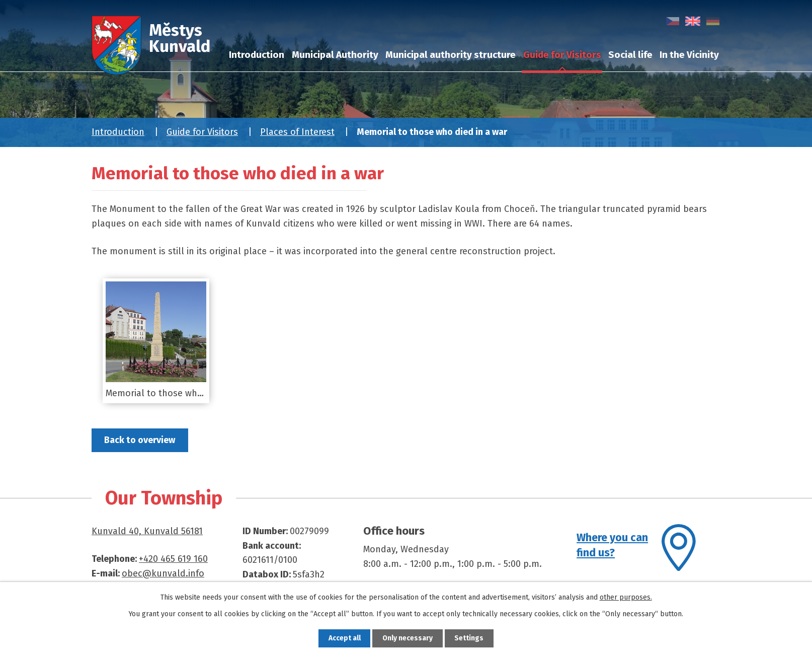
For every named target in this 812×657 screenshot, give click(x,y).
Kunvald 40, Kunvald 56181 (147, 531)
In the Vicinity (689, 55)
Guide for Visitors (202, 132)
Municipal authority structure (451, 55)
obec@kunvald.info (163, 573)
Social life (630, 55)
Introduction (118, 132)
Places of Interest (297, 132)
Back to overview (141, 440)
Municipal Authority (335, 55)
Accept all (343, 638)
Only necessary (408, 638)
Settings (471, 638)
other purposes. (626, 597)
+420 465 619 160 (173, 559)
